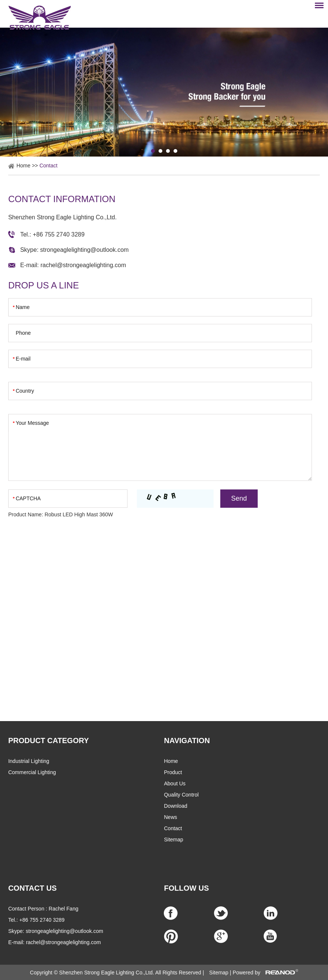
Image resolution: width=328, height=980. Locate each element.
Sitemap (173, 840)
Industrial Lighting (29, 761)
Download (175, 806)
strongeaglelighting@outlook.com (84, 250)
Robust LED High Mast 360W (79, 514)
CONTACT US (33, 888)
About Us (175, 783)
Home (23, 166)
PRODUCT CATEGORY (49, 741)
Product (173, 772)
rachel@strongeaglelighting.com (83, 265)
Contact (48, 166)
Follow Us (186, 888)
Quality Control (181, 795)
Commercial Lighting (32, 772)
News (170, 817)
